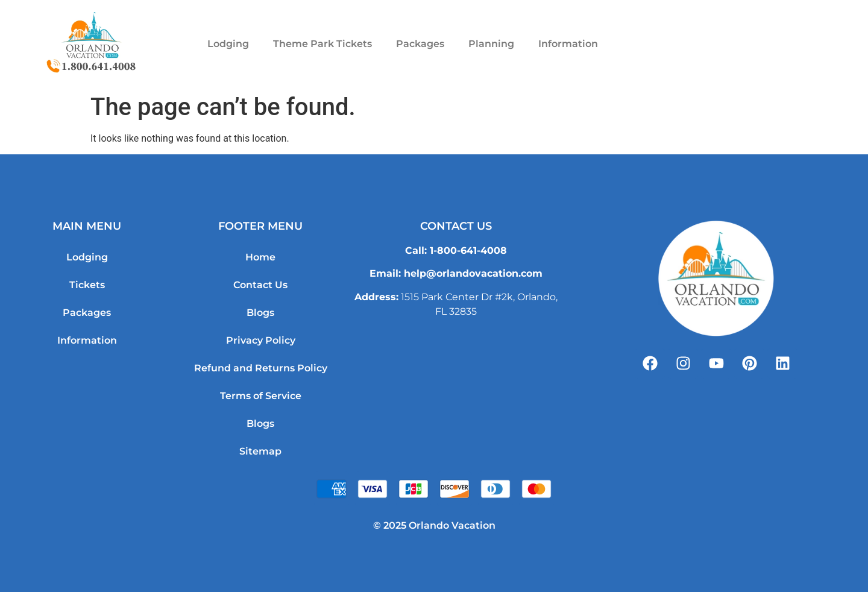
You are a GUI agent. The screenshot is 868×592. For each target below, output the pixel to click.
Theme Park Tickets (322, 44)
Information (568, 44)
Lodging (228, 44)
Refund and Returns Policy (261, 368)
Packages (420, 44)
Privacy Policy (261, 340)
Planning (491, 44)
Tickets (87, 285)
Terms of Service (261, 396)
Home (260, 257)
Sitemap (260, 451)
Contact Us (260, 285)
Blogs (260, 313)
